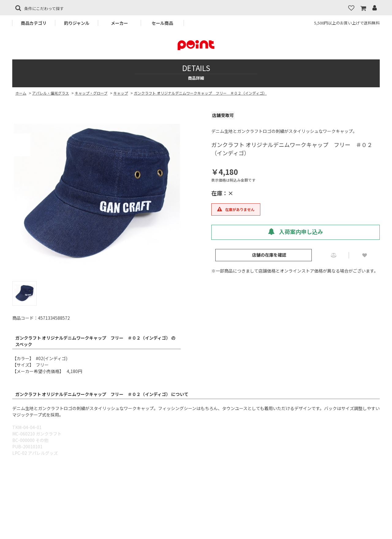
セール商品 (162, 23)
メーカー (119, 23)
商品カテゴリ (34, 23)
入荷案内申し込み (296, 232)
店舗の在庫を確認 (269, 255)
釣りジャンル (77, 23)
